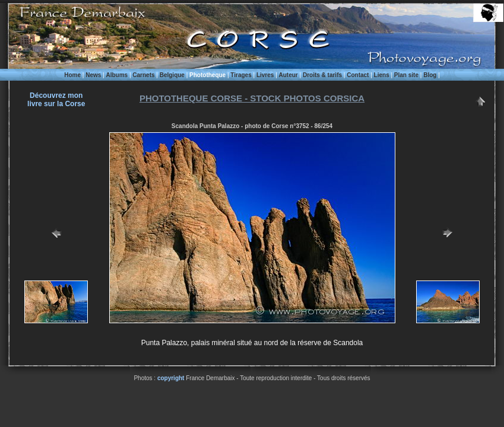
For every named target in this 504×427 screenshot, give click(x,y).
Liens (382, 75)
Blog (430, 75)
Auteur (289, 75)
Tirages (241, 75)
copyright (171, 378)
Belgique (172, 75)
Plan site (406, 75)
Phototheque (207, 75)
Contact (358, 75)
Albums (117, 75)
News (93, 75)
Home (72, 75)
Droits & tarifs (322, 75)
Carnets (143, 75)
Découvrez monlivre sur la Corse (56, 100)
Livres (265, 75)
